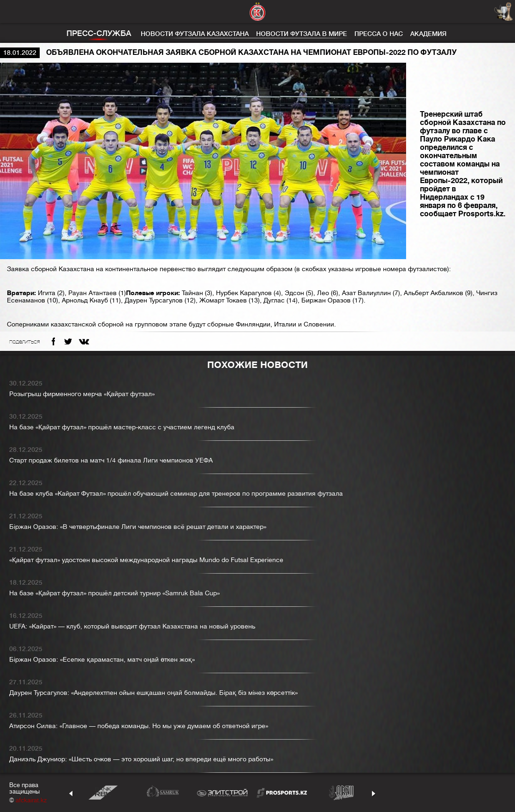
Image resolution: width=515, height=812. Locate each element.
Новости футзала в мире (302, 34)
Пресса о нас (379, 34)
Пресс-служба (99, 33)
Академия (428, 34)
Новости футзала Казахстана (195, 34)
